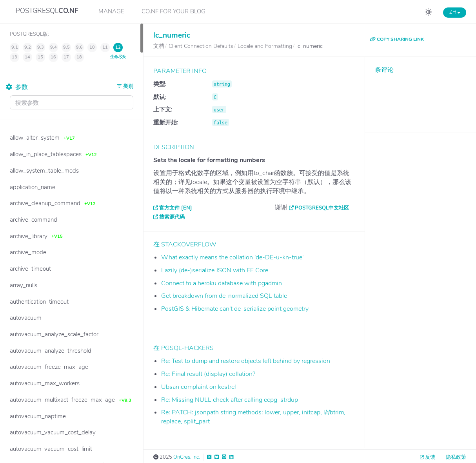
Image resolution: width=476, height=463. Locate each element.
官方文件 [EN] (176, 208)
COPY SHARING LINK (397, 39)
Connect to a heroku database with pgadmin (222, 283)
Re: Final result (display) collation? (208, 374)
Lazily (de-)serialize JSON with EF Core (215, 270)
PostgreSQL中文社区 (322, 208)
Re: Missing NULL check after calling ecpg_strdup (230, 400)
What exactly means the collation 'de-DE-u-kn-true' (232, 257)
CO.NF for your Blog (174, 11)
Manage (111, 11)
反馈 (430, 457)
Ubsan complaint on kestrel (199, 387)
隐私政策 (456, 457)
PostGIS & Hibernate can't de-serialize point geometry (235, 309)
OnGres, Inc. (187, 457)
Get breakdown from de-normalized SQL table (224, 296)
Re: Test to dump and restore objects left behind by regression (246, 361)
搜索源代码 (172, 217)
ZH (455, 12)
